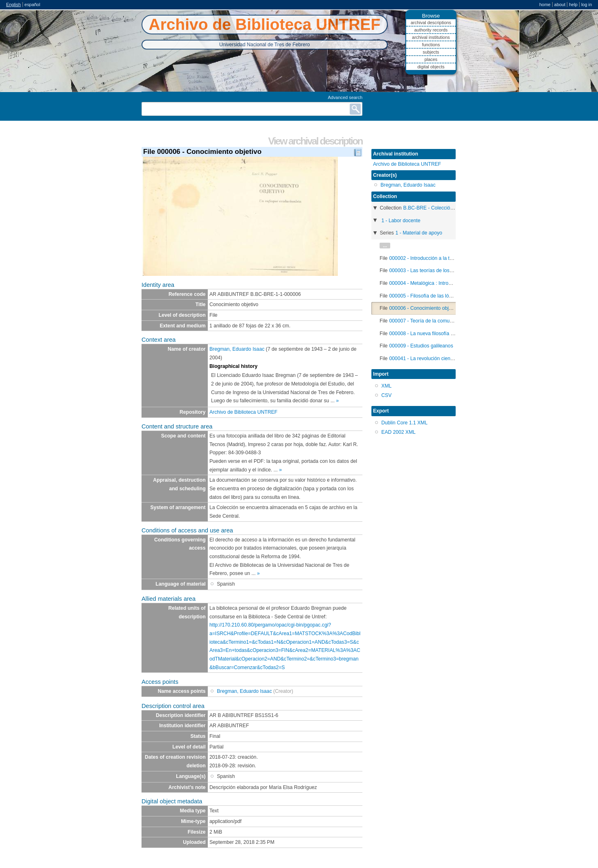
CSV (386, 395)
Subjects (431, 52)
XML (386, 386)
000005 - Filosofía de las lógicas (425, 296)
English (13, 5)
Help (573, 5)
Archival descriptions (431, 23)
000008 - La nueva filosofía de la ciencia (434, 334)
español (32, 5)
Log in (587, 5)
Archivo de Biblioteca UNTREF (243, 412)
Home (545, 5)
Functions (431, 45)
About (560, 5)
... (385, 246)
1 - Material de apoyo (419, 233)
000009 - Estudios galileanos (421, 346)
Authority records (431, 30)
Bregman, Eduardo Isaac (237, 349)
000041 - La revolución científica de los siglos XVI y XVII (452, 358)
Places (431, 59)
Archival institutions (431, 37)
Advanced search (345, 97)
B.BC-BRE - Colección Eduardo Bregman (449, 208)
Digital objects (431, 67)
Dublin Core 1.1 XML (404, 423)
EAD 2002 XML (398, 432)
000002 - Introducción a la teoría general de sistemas (448, 258)
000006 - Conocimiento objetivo (424, 308)
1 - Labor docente (401, 221)
